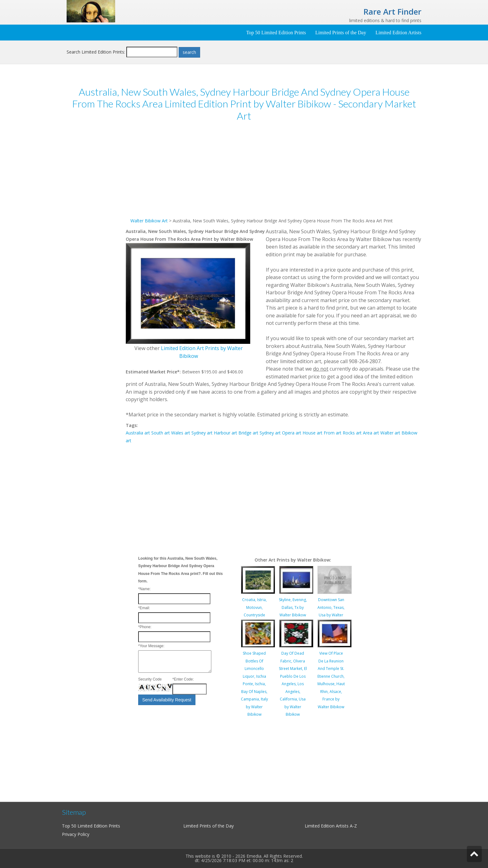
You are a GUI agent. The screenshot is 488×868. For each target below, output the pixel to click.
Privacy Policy (76, 834)
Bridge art (248, 433)
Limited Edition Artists (398, 33)
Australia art (138, 433)
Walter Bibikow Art (149, 221)
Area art (371, 433)
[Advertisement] (96, 223)
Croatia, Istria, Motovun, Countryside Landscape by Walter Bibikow (254, 615)
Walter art (390, 433)
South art (161, 433)
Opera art (292, 433)
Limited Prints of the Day (341, 33)
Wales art (181, 433)
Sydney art (202, 433)
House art (312, 433)
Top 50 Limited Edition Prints (276, 33)
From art (333, 433)
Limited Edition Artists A (329, 826)
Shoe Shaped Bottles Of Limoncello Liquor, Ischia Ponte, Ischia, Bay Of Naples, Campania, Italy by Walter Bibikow (254, 684)
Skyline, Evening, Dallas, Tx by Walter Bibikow (293, 607)
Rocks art (352, 433)
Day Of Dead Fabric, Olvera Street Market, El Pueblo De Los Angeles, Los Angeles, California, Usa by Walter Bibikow (293, 684)
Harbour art (225, 433)
